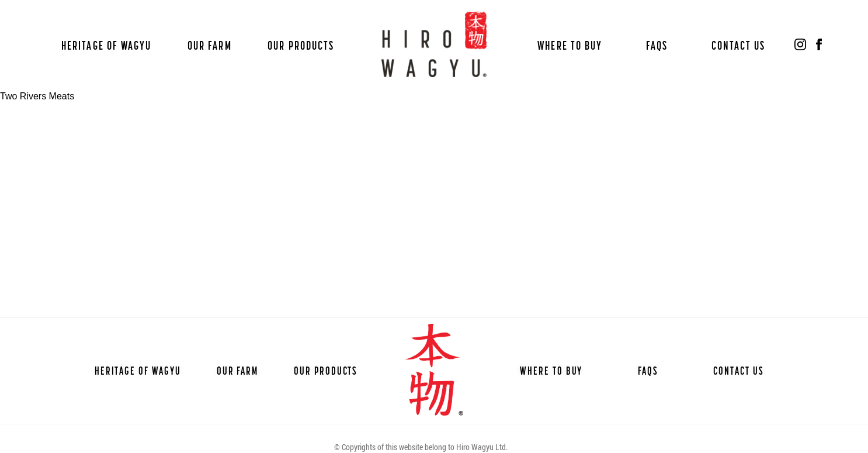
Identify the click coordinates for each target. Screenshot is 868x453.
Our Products (301, 45)
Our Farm (210, 45)
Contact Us (739, 45)
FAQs (657, 45)
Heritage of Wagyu (106, 45)
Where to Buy (570, 45)
